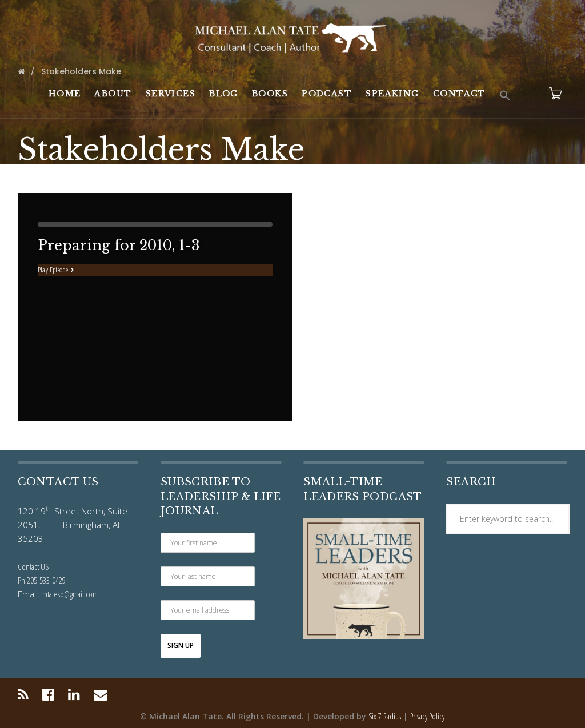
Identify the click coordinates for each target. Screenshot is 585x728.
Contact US (33, 566)
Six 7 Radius (385, 716)
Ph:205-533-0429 (42, 580)
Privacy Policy (427, 716)
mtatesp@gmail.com (70, 594)
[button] (505, 96)
